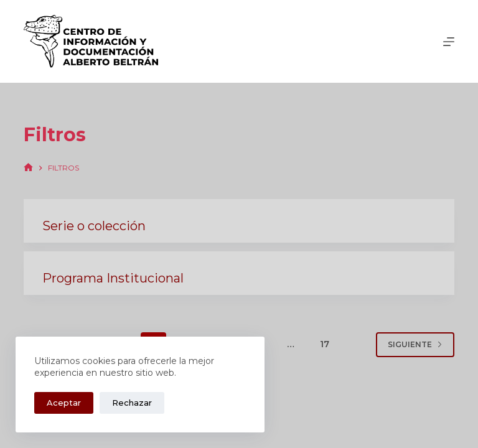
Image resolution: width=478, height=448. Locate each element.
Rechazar (132, 403)
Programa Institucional (113, 278)
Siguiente (415, 344)
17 (325, 344)
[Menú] (449, 42)
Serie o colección (94, 226)
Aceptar (64, 403)
